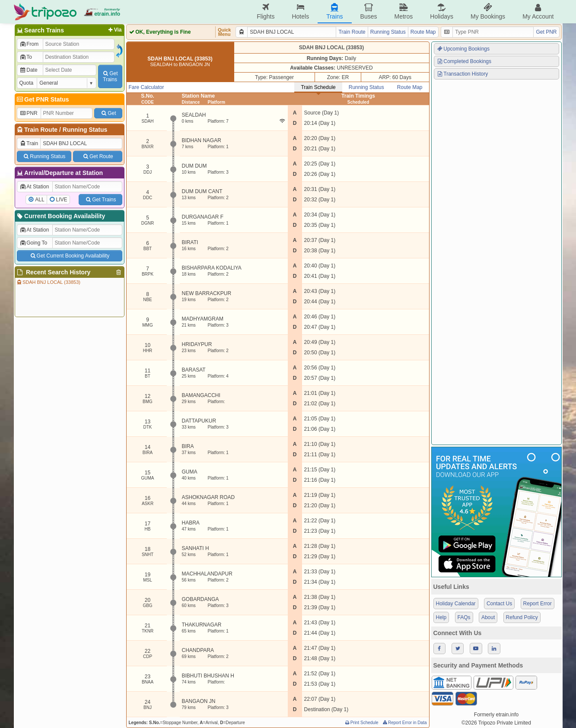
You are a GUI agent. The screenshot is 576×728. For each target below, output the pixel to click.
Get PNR (546, 32)
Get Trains (100, 200)
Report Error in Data (404, 723)
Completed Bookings (464, 61)
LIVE (62, 200)
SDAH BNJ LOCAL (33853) (48, 282)
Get (108, 113)
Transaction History (462, 74)
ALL (40, 200)
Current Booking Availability (61, 216)
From (29, 44)
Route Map (423, 32)
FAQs (464, 617)
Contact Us (499, 604)
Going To (33, 243)
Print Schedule (361, 723)
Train (29, 143)
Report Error (538, 604)
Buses (369, 11)
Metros (403, 11)
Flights (266, 11)
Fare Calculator (146, 87)
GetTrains (110, 76)
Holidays (442, 11)
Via (114, 30)
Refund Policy (522, 617)
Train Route (41, 130)
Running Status (85, 130)
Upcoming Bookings (463, 49)
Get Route (97, 156)
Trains (334, 11)
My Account (538, 11)
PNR (29, 113)
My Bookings (488, 11)
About (488, 617)
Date (29, 70)
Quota (27, 83)
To (26, 57)
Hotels (300, 11)
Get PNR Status (43, 99)
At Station (34, 187)
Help (441, 617)
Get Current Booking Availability (69, 256)
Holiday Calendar (456, 604)
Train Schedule (318, 87)
